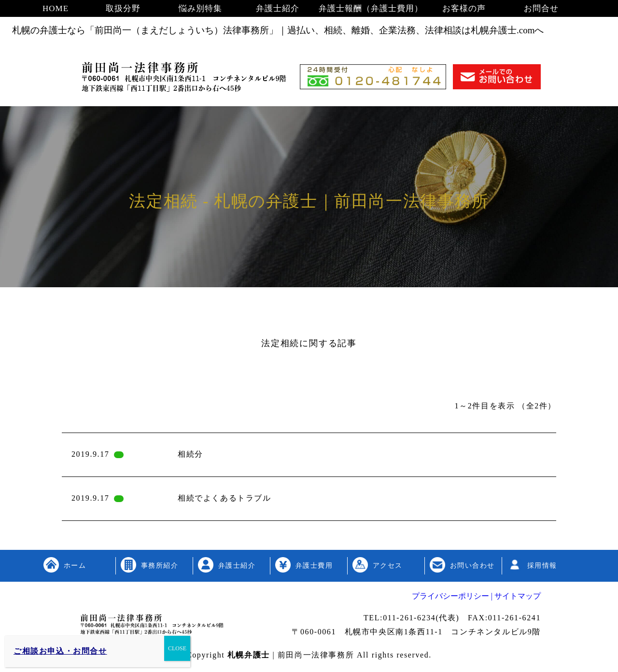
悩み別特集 (200, 8)
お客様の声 (464, 8)
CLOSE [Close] (177, 648)
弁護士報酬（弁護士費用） (371, 8)
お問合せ (541, 8)
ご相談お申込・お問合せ (60, 651)
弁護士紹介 (278, 8)
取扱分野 (123, 8)
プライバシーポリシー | (452, 596)
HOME (56, 8)
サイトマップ (517, 596)
